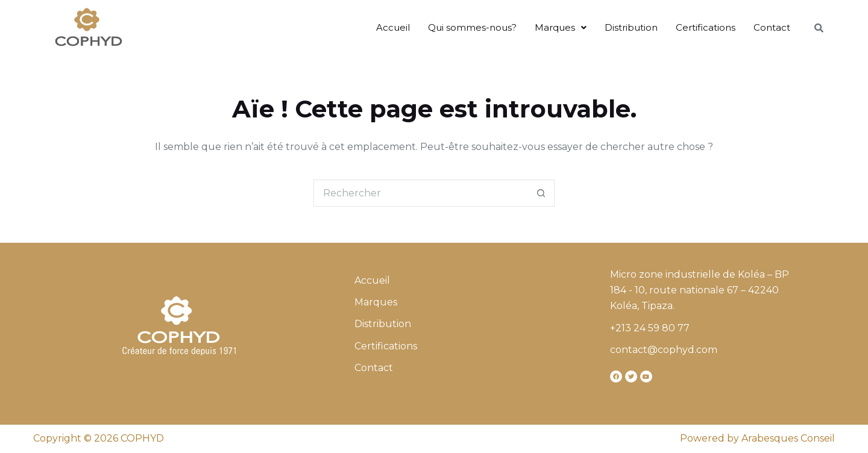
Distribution (631, 27)
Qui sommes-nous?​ (472, 27)
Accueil (393, 27)
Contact (772, 27)
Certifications (706, 27)
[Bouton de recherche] (541, 193)
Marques (561, 27)
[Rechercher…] (420, 193)
